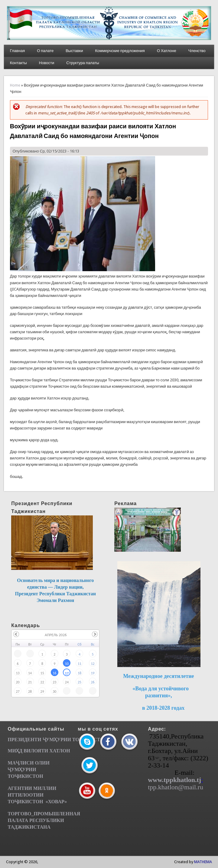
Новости (47, 63)
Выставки (74, 51)
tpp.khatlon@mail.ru (176, 787)
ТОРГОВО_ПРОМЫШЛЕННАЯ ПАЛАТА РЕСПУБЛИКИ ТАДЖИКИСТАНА (44, 820)
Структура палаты (83, 63)
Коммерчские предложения (120, 51)
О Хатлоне (167, 51)
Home (15, 85)
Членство (197, 51)
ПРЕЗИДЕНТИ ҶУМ (31, 740)
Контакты (18, 63)
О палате (45, 51)
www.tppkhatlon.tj (174, 780)
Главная (17, 51)
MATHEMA (203, 862)
